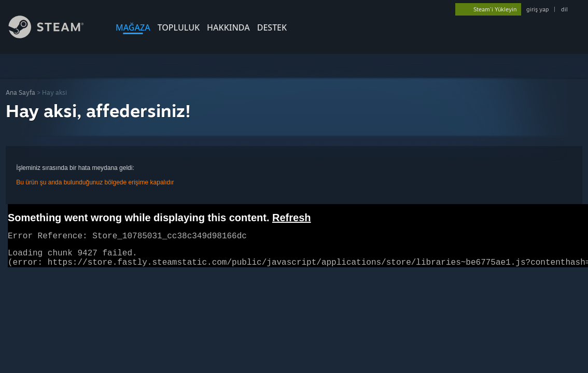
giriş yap (537, 9)
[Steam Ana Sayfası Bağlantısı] (54, 35)
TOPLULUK (179, 27)
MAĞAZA (133, 27)
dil (564, 9)
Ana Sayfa (20, 92)
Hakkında (228, 27)
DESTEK (272, 27)
